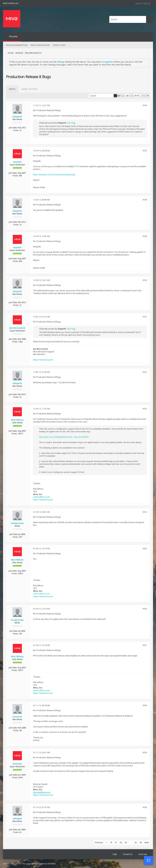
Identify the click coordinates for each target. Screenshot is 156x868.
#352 (145, 372)
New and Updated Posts (17, 45)
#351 (145, 317)
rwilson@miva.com (42, 497)
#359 (145, 752)
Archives (19, 53)
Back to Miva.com (11, 3)
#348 (145, 200)
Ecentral (17, 717)
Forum (11, 53)
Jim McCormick (17, 328)
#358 (145, 705)
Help (115, 854)
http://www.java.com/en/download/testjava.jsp (54, 175)
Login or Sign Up (143, 3)
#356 (145, 609)
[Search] (128, 19)
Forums (13, 36)
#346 (145, 105)
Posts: (16, 130)
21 (116, 842)
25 (136, 842)
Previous (99, 842)
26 (141, 842)
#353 (145, 409)
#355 (145, 548)
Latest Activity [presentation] (30, 89)
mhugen (17, 818)
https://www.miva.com (43, 360)
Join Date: (13, 128)
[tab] (12, 89)
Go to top (143, 854)
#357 (145, 645)
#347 (145, 151)
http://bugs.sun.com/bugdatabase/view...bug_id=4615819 (64, 437)
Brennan (17, 764)
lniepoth (17, 117)
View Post (71, 123)
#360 (145, 807)
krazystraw (17, 523)
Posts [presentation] (12, 89)
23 (126, 842)
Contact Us (128, 854)
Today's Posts (59, 45)
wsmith (17, 162)
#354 (145, 512)
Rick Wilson (17, 420)
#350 (145, 280)
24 (131, 842)
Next (147, 842)
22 (121, 842)
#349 (145, 236)
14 (111, 842)
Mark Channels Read (40, 45)
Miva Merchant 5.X (33, 53)
